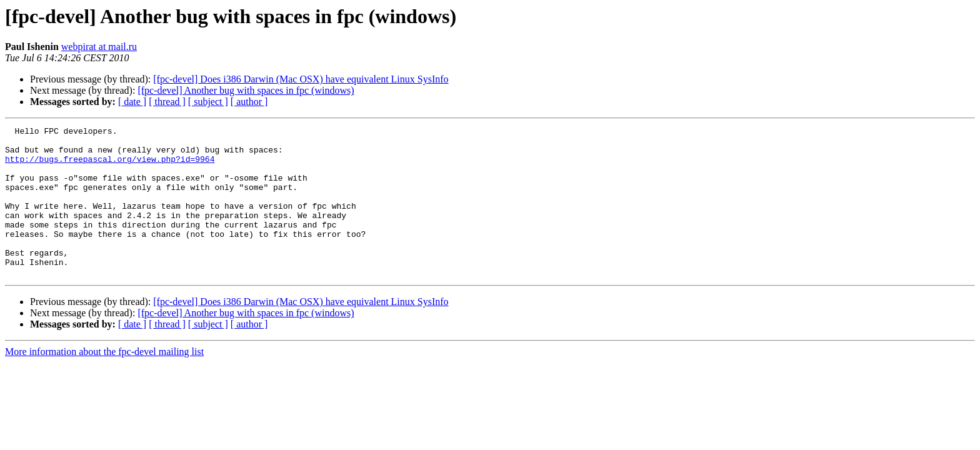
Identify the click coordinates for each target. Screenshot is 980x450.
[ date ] (132, 102)
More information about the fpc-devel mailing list (104, 382)
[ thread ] (167, 102)
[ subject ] (208, 102)
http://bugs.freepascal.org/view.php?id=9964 (110, 166)
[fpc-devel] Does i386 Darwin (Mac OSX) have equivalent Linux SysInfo (301, 79)
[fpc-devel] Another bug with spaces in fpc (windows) (246, 90)
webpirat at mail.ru (99, 47)
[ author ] (249, 102)
